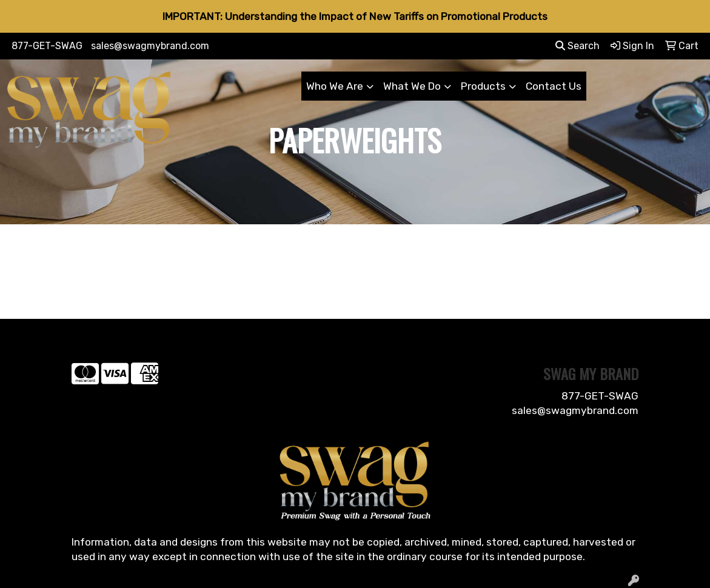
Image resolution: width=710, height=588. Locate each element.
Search (578, 46)
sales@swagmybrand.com (150, 46)
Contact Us (554, 86)
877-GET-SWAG (47, 46)
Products (483, 86)
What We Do (412, 86)
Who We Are (335, 86)
